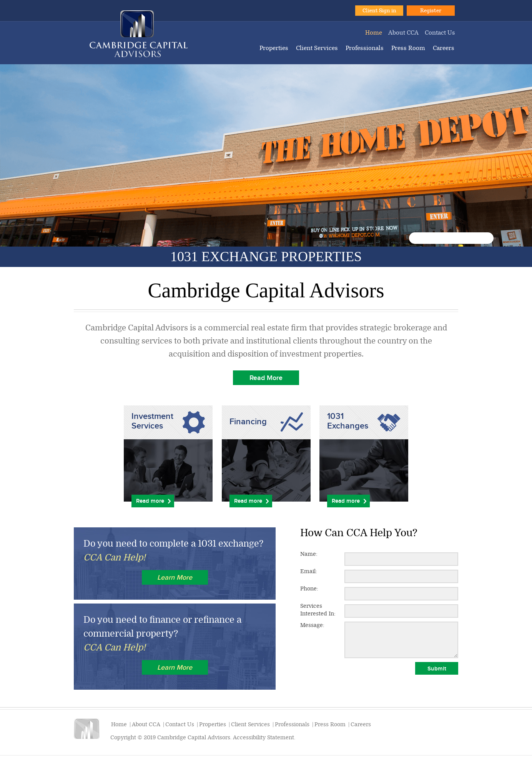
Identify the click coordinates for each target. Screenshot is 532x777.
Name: (309, 554)
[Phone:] (401, 594)
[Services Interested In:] (401, 611)
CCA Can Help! (115, 558)
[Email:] (401, 576)
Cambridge (139, 34)
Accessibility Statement (264, 738)
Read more (150, 501)
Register (431, 11)
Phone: (309, 589)
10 (484, 238)
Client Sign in (379, 11)
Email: (309, 571)
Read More (266, 378)
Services (318, 610)
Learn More (175, 577)
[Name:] (401, 559)
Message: (312, 625)
